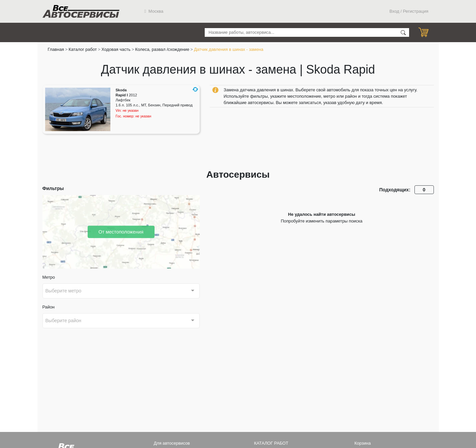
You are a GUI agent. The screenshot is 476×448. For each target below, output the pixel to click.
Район (49, 307)
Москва (154, 11)
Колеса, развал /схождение (162, 49)
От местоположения (121, 232)
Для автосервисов (172, 443)
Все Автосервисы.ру (81, 11)
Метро (49, 277)
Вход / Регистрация (409, 11)
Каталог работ (83, 49)
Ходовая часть (116, 49)
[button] (195, 89)
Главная (56, 49)
